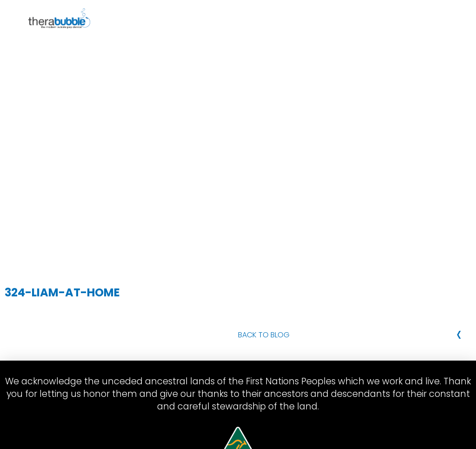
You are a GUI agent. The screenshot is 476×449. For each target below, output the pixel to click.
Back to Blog (264, 335)
